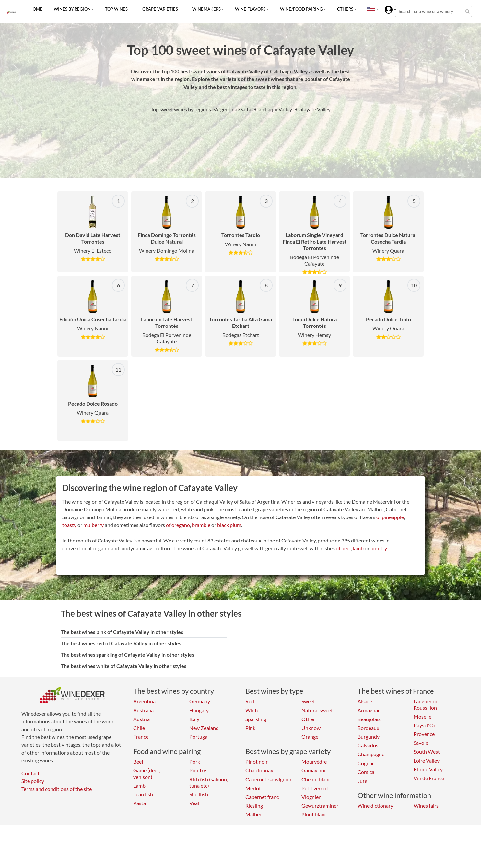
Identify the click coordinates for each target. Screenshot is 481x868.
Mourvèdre (314, 761)
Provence (424, 734)
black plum (229, 525)
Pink (250, 728)
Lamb (139, 785)
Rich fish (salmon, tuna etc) (209, 782)
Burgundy (369, 737)
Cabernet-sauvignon (268, 779)
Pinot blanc (314, 814)
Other (308, 719)
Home (36, 9)
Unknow (311, 728)
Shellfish (199, 794)
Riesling (254, 806)
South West (427, 751)
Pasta (140, 803)
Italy (194, 719)
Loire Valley (427, 761)
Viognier (311, 797)
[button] (371, 9)
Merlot (253, 788)
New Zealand (204, 728)
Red (250, 701)
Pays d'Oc (425, 725)
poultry (379, 548)
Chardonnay (259, 770)
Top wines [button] (116, 9)
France (141, 737)
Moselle (422, 716)
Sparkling (256, 719)
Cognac (366, 763)
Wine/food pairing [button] (301, 9)
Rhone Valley (428, 769)
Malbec (254, 814)
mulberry (94, 525)
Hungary (199, 710)
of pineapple (390, 517)
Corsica (366, 772)
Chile (139, 728)
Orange (310, 737)
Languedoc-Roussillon (427, 704)
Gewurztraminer (320, 806)
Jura (362, 781)
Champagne (371, 754)
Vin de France (429, 778)
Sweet (308, 701)
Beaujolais (369, 719)
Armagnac (369, 710)
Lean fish (143, 794)
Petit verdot (315, 788)
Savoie (421, 743)
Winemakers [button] (206, 9)
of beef (343, 548)
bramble (201, 525)
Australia (143, 710)
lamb (358, 548)
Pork (195, 761)
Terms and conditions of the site (57, 789)
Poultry (198, 770)
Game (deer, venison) (147, 773)
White (252, 710)
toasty (69, 525)
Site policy (33, 781)
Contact (30, 773)
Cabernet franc (262, 797)
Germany (200, 701)
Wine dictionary (375, 806)
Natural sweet (317, 710)
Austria (141, 719)
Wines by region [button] (72, 9)
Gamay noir (314, 770)
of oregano (178, 525)
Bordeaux (368, 728)
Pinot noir (257, 761)
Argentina (144, 701)
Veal (194, 803)
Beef (138, 761)
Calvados (368, 745)
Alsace (365, 701)
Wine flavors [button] (250, 9)
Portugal (199, 737)
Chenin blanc (316, 779)
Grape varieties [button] (160, 9)
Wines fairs (426, 806)
